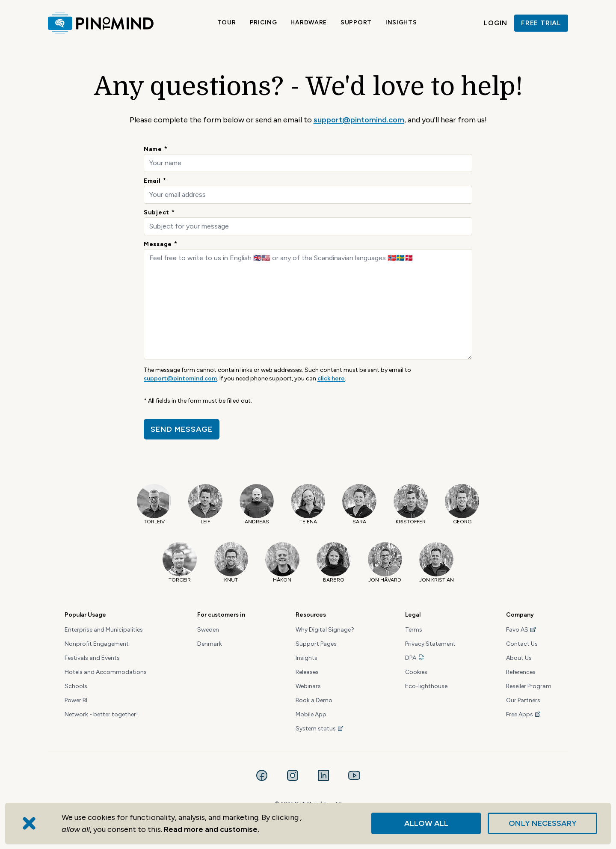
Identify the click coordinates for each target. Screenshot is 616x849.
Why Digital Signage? (325, 630)
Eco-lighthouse (426, 686)
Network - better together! (101, 714)
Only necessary (543, 823)
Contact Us (522, 644)
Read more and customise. (212, 829)
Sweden (208, 630)
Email (152, 181)
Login (496, 23)
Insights (401, 22)
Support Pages (316, 644)
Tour (227, 22)
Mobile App (311, 714)
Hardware (309, 22)
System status (320, 729)
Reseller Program (529, 686)
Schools (76, 686)
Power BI (76, 700)
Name (153, 149)
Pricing (264, 22)
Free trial (541, 23)
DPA (411, 658)
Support (356, 22)
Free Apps (524, 714)
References (521, 672)
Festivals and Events (92, 658)
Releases (307, 672)
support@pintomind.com (359, 120)
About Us (519, 658)
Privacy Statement (430, 644)
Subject (157, 212)
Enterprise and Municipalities (104, 630)
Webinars (308, 686)
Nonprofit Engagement (97, 644)
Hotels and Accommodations (106, 672)
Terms (414, 630)
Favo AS (521, 630)
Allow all (426, 823)
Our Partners (523, 700)
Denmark (210, 644)
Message (158, 244)
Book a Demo (314, 700)
